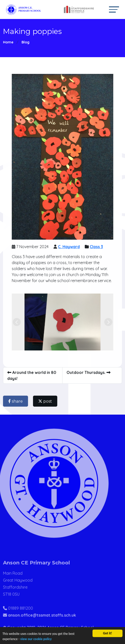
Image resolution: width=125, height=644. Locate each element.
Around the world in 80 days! (34, 375)
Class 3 (98, 247)
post (47, 401)
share (17, 401)
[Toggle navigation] (114, 9)
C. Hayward (71, 247)
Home (8, 42)
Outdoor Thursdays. (90, 372)
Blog (25, 42)
